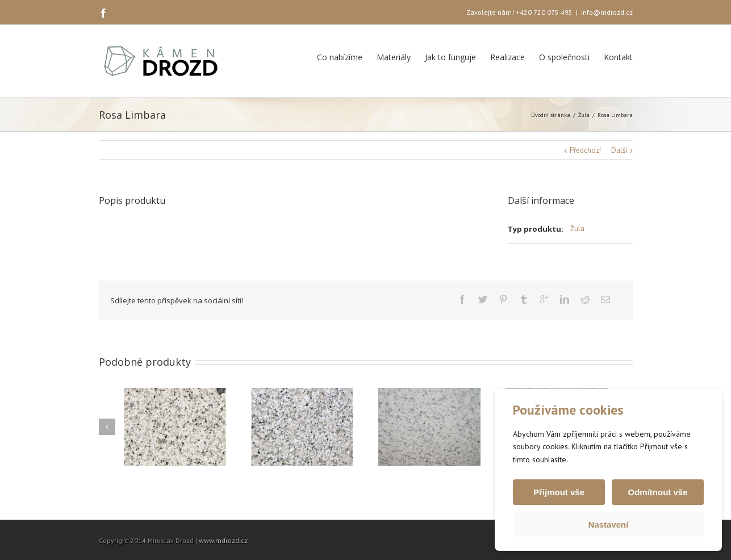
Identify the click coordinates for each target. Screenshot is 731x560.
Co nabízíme (340, 57)
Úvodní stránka (551, 115)
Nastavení (609, 525)
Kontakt (618, 57)
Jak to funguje (450, 57)
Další (619, 150)
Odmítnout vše (657, 492)
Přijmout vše (559, 492)
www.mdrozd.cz (223, 540)
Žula (584, 115)
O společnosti (564, 57)
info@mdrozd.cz (607, 12)
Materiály (394, 57)
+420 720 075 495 (544, 12)
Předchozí (585, 150)
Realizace (507, 57)
